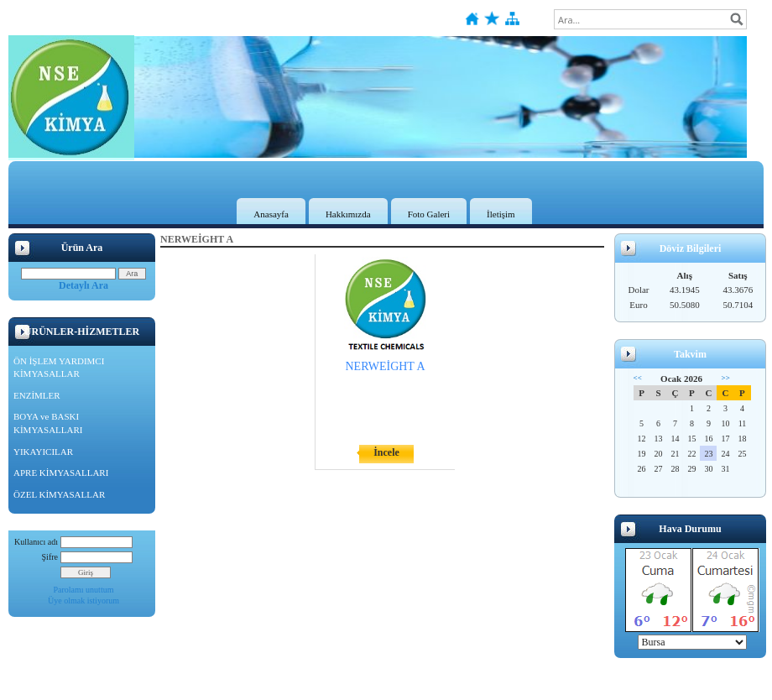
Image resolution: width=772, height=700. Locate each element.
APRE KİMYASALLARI (61, 473)
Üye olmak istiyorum (83, 601)
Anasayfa (271, 214)
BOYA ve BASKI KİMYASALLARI (48, 423)
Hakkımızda (348, 214)
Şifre (50, 557)
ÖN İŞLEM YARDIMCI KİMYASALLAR (59, 368)
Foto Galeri (429, 214)
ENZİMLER (37, 395)
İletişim (501, 214)
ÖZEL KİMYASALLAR (59, 494)
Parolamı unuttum (84, 590)
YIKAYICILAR (43, 452)
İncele (386, 452)
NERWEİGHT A (385, 366)
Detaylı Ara (83, 285)
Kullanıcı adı (36, 542)
